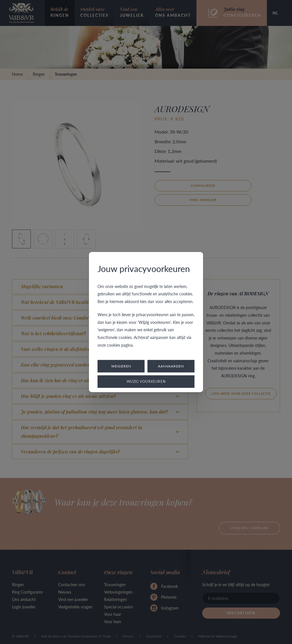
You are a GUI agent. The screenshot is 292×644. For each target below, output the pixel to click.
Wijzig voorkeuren (146, 382)
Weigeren (121, 366)
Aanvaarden (171, 366)
